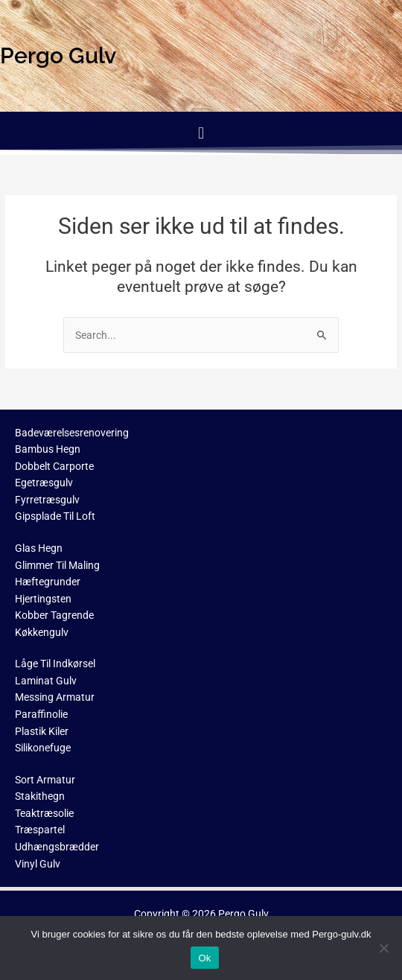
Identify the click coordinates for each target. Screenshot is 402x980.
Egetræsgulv (44, 483)
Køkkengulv (42, 632)
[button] (201, 133)
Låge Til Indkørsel (55, 664)
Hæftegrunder (48, 582)
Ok (204, 958)
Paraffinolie (41, 714)
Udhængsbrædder (57, 847)
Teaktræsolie (44, 813)
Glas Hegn (39, 548)
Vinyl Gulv (38, 864)
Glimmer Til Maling (57, 565)
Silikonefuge (43, 748)
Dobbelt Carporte (54, 466)
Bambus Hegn (48, 449)
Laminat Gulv (46, 681)
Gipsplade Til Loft (55, 516)
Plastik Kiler (42, 731)
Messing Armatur (55, 697)
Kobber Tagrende (54, 615)
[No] (383, 948)
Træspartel (40, 830)
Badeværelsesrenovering (72, 433)
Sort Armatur (45, 780)
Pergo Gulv (243, 914)
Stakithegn (40, 796)
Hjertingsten (43, 599)
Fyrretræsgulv (47, 500)
